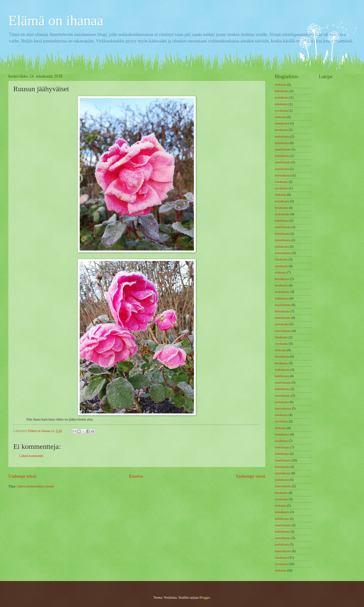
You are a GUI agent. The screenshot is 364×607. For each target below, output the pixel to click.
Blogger (205, 598)
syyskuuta (281, 111)
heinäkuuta (282, 123)
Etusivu (136, 476)
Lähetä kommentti (31, 456)
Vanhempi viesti (250, 476)
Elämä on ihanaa (56, 20)
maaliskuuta (283, 149)
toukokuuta (282, 137)
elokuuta (280, 85)
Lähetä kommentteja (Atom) (35, 486)
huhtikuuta (282, 91)
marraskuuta (283, 175)
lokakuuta (281, 104)
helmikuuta (282, 156)
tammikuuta (283, 162)
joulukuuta (282, 98)
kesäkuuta (281, 130)
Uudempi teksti (22, 476)
